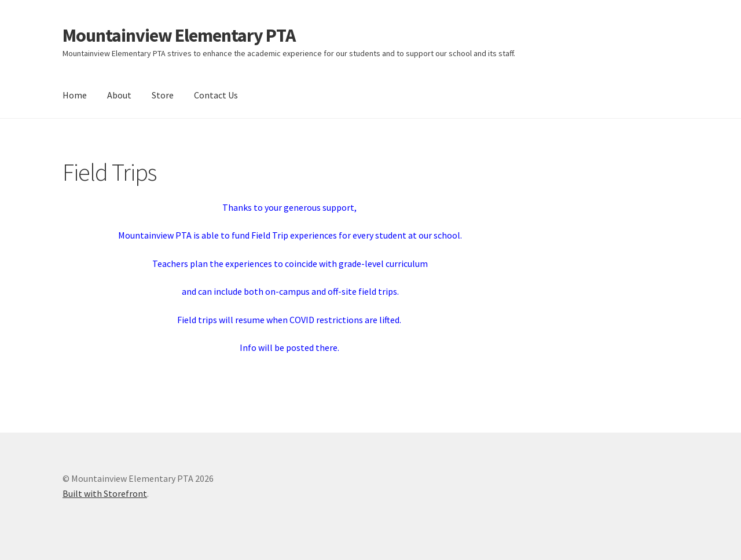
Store (163, 95)
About (119, 95)
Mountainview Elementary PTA (179, 35)
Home (75, 95)
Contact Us (216, 95)
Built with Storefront (105, 493)
